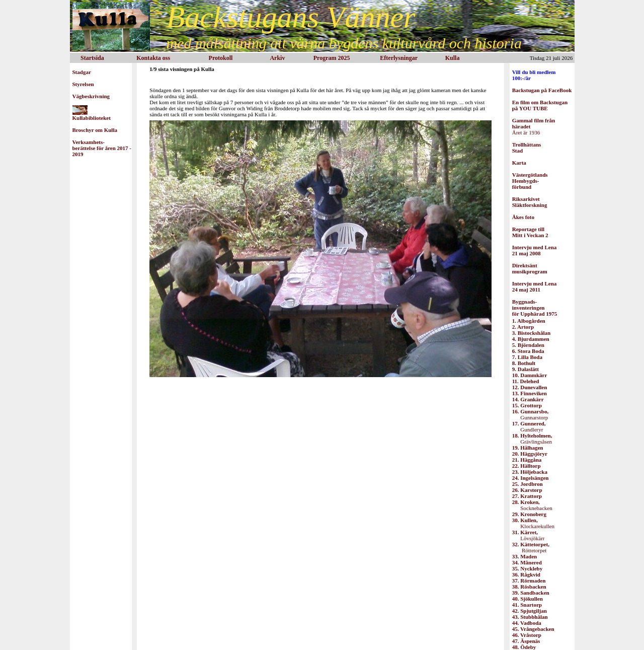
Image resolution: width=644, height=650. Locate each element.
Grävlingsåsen (532, 439)
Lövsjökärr (529, 535)
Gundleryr (529, 426)
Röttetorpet (531, 547)
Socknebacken (532, 505)
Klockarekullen (533, 523)
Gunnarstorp (530, 414)
